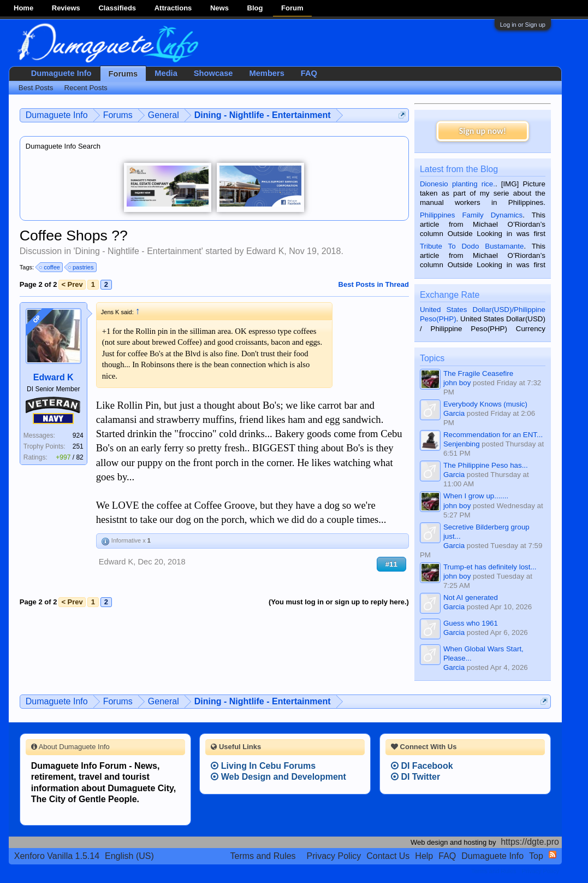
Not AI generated (471, 598)
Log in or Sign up (523, 25)
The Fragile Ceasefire (478, 373)
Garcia (454, 413)
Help (424, 856)
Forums (123, 74)
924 (78, 435)
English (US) (129, 856)
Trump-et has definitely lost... (490, 567)
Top (536, 856)
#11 (391, 564)
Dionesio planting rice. (458, 184)
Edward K (265, 251)
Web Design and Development (278, 777)
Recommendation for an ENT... (493, 435)
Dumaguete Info (61, 73)
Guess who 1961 (471, 623)
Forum (292, 8)
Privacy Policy (334, 856)
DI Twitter (415, 777)
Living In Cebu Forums (263, 766)
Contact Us (388, 856)
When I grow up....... (476, 496)
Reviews (66, 8)
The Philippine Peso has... (486, 465)
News (219, 8)
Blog (255, 8)
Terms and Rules (263, 856)
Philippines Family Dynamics (471, 215)
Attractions (173, 8)
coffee (50, 267)
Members (267, 73)
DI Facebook (422, 766)
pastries (82, 267)
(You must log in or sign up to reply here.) (339, 602)
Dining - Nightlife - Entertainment (138, 251)
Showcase (213, 73)
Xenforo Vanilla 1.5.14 (57, 856)
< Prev (72, 284)
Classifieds (117, 8)
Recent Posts (85, 88)
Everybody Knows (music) (485, 404)
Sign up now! (483, 131)
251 (78, 446)
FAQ (309, 73)
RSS (553, 855)
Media (166, 73)
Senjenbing (462, 444)
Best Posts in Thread (374, 284)
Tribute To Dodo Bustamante (472, 246)
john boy (457, 383)
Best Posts (36, 88)
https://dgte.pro (530, 842)
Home (23, 8)
